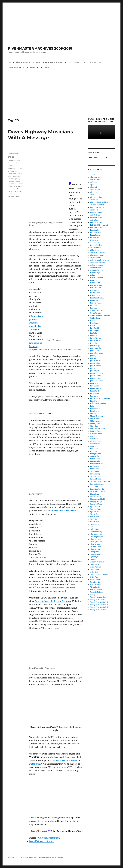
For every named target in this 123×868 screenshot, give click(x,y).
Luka (92, 406)
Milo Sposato (95, 424)
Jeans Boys (94, 343)
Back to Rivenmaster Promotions (24, 62)
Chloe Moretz (95, 250)
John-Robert (95, 351)
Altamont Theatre (15, 169)
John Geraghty (96, 346)
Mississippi (18, 186)
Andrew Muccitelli (97, 205)
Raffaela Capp (95, 459)
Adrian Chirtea (96, 180)
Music (77, 62)
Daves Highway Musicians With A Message (40, 135)
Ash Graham (95, 215)
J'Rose (93, 326)
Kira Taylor (94, 386)
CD (22, 176)
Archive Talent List (92, 62)
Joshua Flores (95, 376)
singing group (14, 194)
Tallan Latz (94, 529)
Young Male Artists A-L (99, 605)
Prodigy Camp (95, 454)
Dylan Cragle (95, 295)
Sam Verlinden (96, 476)
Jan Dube (94, 333)
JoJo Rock (94, 358)
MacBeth (94, 414)
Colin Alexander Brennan (100, 260)
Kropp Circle (95, 391)
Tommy (93, 559)
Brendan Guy (95, 230)
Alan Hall (94, 187)
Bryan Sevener (96, 235)
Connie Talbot (96, 268)
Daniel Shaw (95, 283)
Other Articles (15, 67)
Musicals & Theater (98, 429)
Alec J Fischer (95, 192)
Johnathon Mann (97, 353)
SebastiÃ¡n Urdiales (98, 492)
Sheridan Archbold (97, 499)
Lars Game (94, 396)
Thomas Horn (96, 549)
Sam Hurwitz (95, 471)
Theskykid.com (96, 542)
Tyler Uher (94, 577)
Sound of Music (96, 504)
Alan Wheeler (95, 190)
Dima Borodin (96, 288)
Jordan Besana (96, 361)
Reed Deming (95, 466)
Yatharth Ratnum (97, 592)
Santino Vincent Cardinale (100, 481)
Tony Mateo (95, 564)
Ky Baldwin (94, 393)
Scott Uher (94, 486)
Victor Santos (95, 587)
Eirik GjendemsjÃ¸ (97, 298)
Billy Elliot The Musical (99, 225)
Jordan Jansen (96, 366)
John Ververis (95, 348)
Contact (45, 67)
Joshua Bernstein (97, 373)
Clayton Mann (96, 258)
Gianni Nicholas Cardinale (100, 316)
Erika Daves (13, 184)
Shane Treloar (96, 497)
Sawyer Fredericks (97, 484)
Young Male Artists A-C (99, 602)
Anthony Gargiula (97, 207)
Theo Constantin (97, 539)
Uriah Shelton (96, 585)
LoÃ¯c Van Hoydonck (98, 404)
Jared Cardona (96, 336)
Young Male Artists (97, 600)
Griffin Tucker (96, 318)
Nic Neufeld (95, 439)
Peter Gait (94, 449)
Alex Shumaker (96, 197)
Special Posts (95, 507)
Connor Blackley (96, 270)
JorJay (92, 368)
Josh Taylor (95, 371)
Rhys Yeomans (96, 469)
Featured (12, 163)
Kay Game (94, 383)
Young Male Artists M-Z (99, 610)
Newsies (93, 436)
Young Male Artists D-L (99, 607)
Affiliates (31, 67)
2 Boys (93, 175)
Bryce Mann (95, 238)
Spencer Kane (95, 509)
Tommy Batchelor (97, 562)
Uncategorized (96, 582)
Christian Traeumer (98, 253)
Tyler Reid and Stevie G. (99, 574)
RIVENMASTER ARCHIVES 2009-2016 (40, 48)
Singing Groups (96, 502)
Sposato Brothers (97, 512)
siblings (18, 191)
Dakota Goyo (95, 273)
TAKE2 (93, 527)
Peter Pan (94, 451)
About (68, 62)
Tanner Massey (96, 532)
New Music (12, 189)
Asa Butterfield (96, 212)
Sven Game (94, 522)
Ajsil (92, 185)
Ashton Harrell (96, 217)
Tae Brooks (95, 524)
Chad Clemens (96, 248)
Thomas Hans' (96, 547)
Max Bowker (95, 419)
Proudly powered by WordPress (51, 858)
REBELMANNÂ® (97, 464)
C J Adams (94, 240)
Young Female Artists (98, 597)
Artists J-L (94, 210)
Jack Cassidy (95, 328)
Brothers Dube (96, 233)
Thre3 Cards (95, 552)
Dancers (93, 280)
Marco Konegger (97, 416)
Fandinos (94, 305)
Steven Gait (95, 517)
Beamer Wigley (96, 223)
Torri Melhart (95, 567)
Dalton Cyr (94, 275)
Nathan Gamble (96, 434)
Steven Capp (95, 514)
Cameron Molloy (97, 243)
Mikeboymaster (96, 421)
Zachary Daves (14, 196)
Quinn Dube (95, 456)
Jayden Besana (96, 341)
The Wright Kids (96, 537)
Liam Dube (94, 401)
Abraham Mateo (96, 177)
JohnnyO (94, 356)
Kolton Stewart (96, 388)
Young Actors (95, 595)
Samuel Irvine (95, 479)
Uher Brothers (96, 580)
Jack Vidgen (95, 331)
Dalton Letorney (96, 278)
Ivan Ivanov (95, 323)
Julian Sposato (96, 378)
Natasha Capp (95, 431)
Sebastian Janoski (97, 489)
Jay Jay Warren (96, 338)
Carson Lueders (96, 245)
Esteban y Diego (96, 303)
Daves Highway (14, 160)
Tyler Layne (95, 569)
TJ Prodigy (94, 557)
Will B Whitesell (96, 590)
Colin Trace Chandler (98, 263)
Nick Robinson (96, 441)
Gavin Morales (96, 313)
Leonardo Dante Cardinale (100, 399)
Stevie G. (93, 519)
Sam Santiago (95, 474)
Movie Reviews (96, 426)
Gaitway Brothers (97, 311)
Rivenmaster (13, 154)
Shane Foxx (95, 494)
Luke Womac (95, 409)
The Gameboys (96, 534)
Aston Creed (95, 220)
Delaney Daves (14, 181)
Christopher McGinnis (99, 255)
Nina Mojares (95, 444)
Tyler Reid (94, 572)
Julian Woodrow (96, 381)
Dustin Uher (95, 293)
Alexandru (94, 200)
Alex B (93, 195)
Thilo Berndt (95, 544)
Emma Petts (95, 300)
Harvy (92, 321)
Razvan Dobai (95, 461)
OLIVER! (93, 446)
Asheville (16, 176)
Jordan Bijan (95, 363)
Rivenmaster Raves (53, 62)
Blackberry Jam (96, 228)
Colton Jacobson (96, 265)
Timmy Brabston (97, 554)
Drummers (94, 290)
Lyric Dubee (95, 411)
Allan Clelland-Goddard (99, 202)
